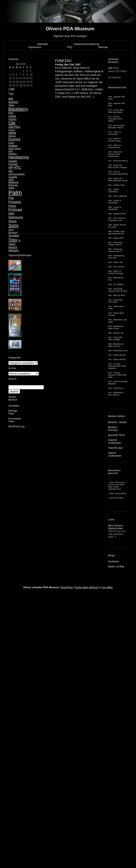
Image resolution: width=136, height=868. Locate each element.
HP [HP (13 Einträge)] (11, 168)
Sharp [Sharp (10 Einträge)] (12, 221)
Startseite (42, 44)
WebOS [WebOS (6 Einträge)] (13, 247)
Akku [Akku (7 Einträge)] (11, 105)
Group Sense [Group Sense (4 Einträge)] (15, 149)
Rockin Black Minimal (86, 587)
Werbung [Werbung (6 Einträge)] (14, 250)
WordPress (67, 587)
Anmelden (14, 406)
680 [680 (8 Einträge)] (11, 99)
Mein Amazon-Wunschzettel (116, 527)
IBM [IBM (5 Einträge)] (10, 171)
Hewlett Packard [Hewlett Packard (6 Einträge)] (13, 163)
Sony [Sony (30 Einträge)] (13, 225)
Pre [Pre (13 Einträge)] (11, 198)
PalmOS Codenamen (115, 442)
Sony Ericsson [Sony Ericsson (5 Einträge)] (13, 231)
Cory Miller (107, 587)
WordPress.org (16, 426)
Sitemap (103, 47)
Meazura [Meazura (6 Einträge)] (13, 182)
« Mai (11, 89)
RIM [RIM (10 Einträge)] (11, 213)
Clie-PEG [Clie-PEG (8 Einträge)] (14, 127)
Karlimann (114, 562)
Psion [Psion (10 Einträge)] (12, 206)
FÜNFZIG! (63, 61)
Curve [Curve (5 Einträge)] (11, 130)
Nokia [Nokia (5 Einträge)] (11, 188)
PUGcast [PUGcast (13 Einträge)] (15, 210)
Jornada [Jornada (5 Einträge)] (13, 177)
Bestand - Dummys (113, 429)
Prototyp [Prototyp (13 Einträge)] (15, 202)
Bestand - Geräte (117, 422)
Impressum (35, 47)
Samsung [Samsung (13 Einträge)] (16, 217)
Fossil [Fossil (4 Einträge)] (11, 143)
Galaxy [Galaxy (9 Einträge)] (13, 146)
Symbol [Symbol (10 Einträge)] (14, 236)
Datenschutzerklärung (86, 44)
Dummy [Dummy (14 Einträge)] (14, 139)
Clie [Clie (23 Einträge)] (12, 123)
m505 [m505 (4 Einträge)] (11, 179)
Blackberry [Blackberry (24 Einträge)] (18, 109)
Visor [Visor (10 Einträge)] (12, 244)
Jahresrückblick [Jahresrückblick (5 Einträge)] (16, 174)
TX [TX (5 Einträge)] (19, 240)
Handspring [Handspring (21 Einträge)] (19, 157)
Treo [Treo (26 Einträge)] (13, 240)
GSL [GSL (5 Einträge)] (11, 151)
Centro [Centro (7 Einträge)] (12, 119)
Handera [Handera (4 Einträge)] (12, 154)
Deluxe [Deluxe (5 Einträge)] (12, 136)
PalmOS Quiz (115, 448)
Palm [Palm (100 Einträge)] (15, 193)
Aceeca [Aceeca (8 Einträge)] (13, 102)
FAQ (70, 47)
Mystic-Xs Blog (116, 567)
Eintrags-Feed (13, 412)
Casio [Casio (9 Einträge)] (12, 116)
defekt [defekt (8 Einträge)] (12, 133)
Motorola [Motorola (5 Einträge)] (13, 185)
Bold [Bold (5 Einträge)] (11, 113)
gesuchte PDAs (116, 435)
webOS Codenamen (115, 454)
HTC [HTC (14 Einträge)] (17, 168)
